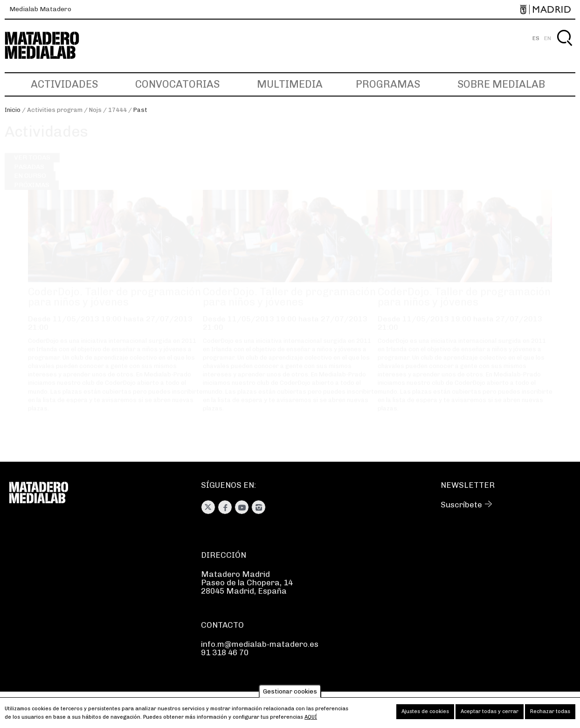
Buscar (564, 49)
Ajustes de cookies (425, 714)
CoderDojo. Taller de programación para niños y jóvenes (114, 306)
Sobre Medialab (501, 84)
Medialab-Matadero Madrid (50, 45)
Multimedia (290, 84)
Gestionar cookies (290, 694)
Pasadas (29, 175)
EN (548, 38)
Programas (388, 84)
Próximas (32, 194)
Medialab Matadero (40, 9)
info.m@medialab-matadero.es (260, 644)
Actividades (64, 84)
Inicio (13, 110)
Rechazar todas (550, 714)
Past (140, 110)
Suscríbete (461, 505)
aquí (311, 720)
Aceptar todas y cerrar (490, 714)
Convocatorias (177, 84)
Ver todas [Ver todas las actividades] (32, 166)
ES (536, 38)
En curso (30, 184)
